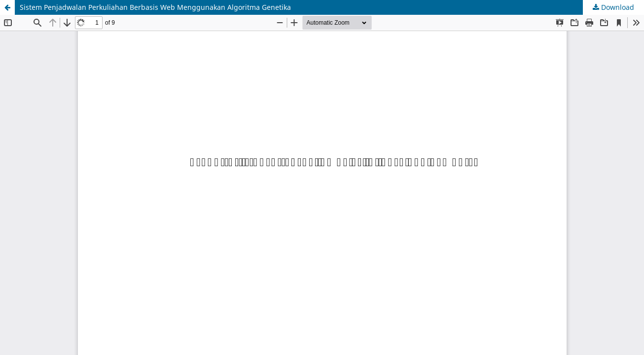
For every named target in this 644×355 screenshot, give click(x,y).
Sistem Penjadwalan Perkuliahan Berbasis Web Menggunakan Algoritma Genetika (155, 7)
